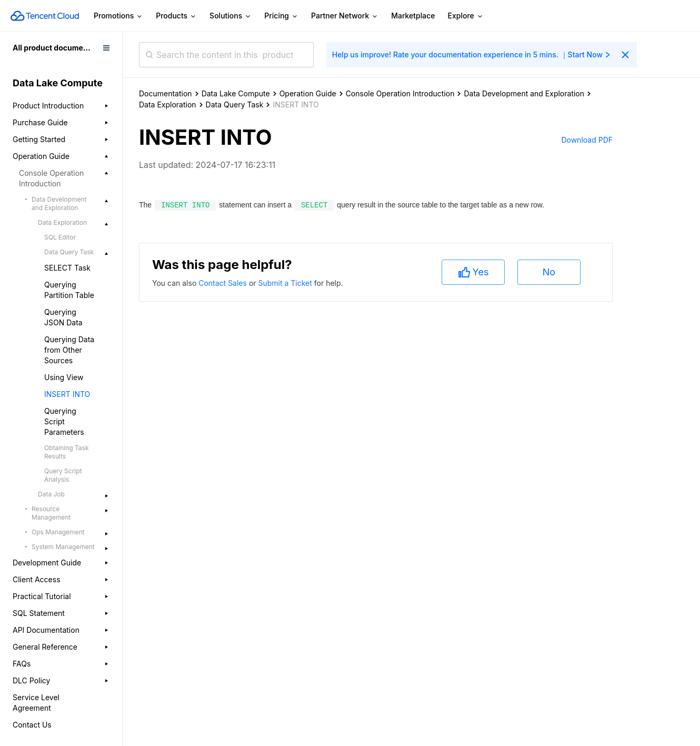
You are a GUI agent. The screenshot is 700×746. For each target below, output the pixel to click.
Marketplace (413, 16)
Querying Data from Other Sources (69, 350)
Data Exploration (168, 105)
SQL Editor (60, 237)
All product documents (53, 48)
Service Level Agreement (36, 703)
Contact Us (32, 725)
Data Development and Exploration (524, 93)
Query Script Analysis (63, 475)
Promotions (118, 16)
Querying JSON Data (63, 317)
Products (176, 16)
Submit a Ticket (286, 283)
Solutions (231, 16)
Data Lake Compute (236, 93)
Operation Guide (308, 93)
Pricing (281, 16)
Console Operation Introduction (400, 93)
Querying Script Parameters (64, 421)
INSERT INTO (67, 394)
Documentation (166, 93)
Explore (466, 16)
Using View (64, 377)
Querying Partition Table (69, 290)
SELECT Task (67, 268)
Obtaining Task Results (67, 452)
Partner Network (345, 16)
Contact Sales (224, 283)
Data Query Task (235, 105)
